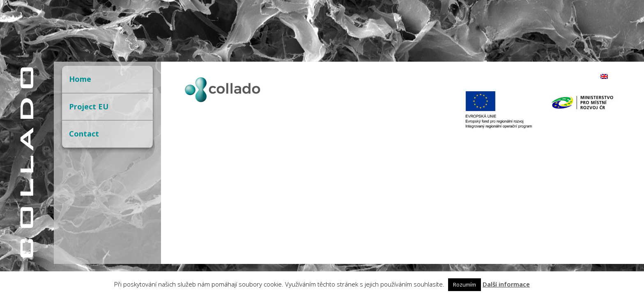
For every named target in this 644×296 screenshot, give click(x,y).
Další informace (506, 284)
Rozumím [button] (465, 284)
